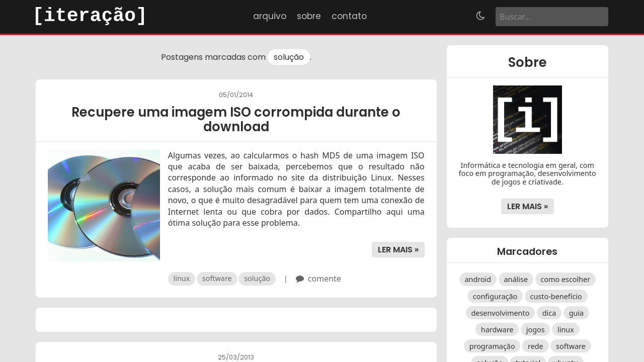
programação (492, 346)
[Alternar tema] (480, 17)
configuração (495, 296)
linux (182, 278)
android (478, 279)
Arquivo (270, 16)
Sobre (309, 16)
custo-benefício (556, 296)
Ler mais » (398, 250)
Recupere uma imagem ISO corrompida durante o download (236, 119)
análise (516, 279)
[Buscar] (552, 17)
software (217, 278)
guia (577, 312)
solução (289, 57)
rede (536, 346)
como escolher (565, 279)
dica (549, 312)
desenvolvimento (500, 312)
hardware (497, 329)
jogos (536, 329)
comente (325, 279)
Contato (349, 16)
